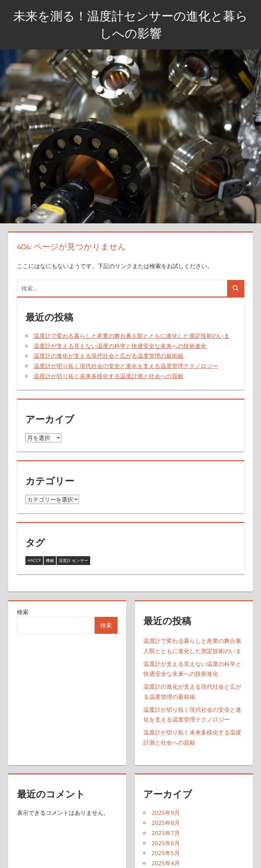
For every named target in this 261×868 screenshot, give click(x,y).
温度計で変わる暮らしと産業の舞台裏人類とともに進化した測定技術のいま (132, 336)
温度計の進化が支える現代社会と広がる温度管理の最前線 (108, 356)
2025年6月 (166, 843)
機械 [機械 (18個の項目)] (50, 560)
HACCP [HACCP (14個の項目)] (34, 560)
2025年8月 (166, 823)
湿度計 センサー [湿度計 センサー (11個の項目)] (73, 560)
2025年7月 (166, 833)
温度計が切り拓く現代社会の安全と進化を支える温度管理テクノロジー (126, 366)
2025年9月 (166, 813)
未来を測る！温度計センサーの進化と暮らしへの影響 (130, 24)
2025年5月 (166, 853)
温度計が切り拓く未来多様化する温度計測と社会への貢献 (108, 376)
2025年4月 (166, 863)
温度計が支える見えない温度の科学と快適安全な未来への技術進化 (120, 346)
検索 (23, 612)
